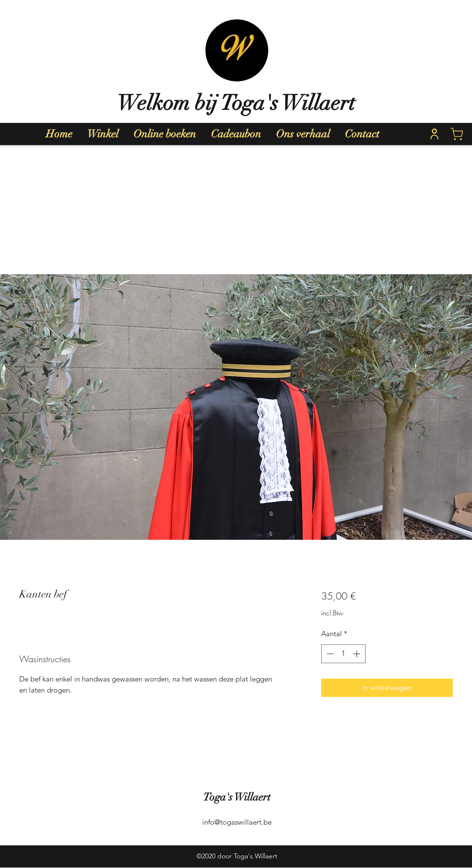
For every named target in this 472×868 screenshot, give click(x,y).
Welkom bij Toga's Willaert (236, 103)
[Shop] (457, 134)
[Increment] (358, 654)
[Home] (434, 134)
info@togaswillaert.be (237, 822)
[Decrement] (329, 654)
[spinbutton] (343, 654)
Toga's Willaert (237, 797)
